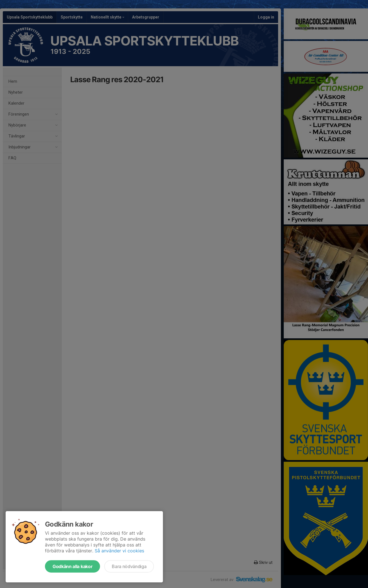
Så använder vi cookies (119, 551)
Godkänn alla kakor (72, 566)
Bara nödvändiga (129, 566)
